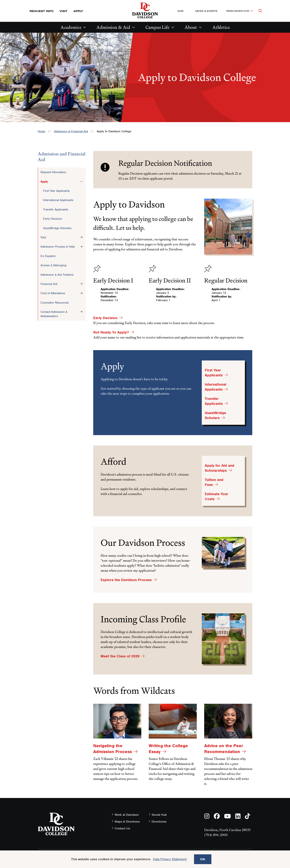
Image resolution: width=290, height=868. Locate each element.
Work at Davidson (127, 815)
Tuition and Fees (214, 482)
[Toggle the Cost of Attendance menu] (82, 293)
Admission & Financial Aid (71, 131)
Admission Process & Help (58, 247)
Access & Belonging (53, 265)
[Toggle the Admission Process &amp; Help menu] (82, 246)
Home (41, 131)
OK (203, 859)
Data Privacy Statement (170, 859)
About (191, 27)
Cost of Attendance (53, 293)
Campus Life (157, 27)
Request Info (42, 11)
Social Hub (159, 815)
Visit (64, 11)
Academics (71, 27)
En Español (48, 256)
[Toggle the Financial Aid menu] (82, 284)
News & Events (206, 11)
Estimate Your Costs (216, 496)
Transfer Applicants (56, 210)
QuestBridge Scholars (57, 228)
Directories (159, 822)
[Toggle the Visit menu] (82, 237)
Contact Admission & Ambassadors (54, 314)
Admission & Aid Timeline (57, 275)
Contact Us (122, 828)
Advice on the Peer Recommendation (224, 749)
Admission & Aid (113, 27)
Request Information (53, 172)
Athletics (221, 27)
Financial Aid (49, 284)
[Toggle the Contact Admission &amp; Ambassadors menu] (82, 312)
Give (180, 11)
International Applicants (58, 200)
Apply (78, 11)
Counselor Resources (55, 303)
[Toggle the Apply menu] (82, 181)
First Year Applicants (56, 191)
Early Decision (53, 219)
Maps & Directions (127, 822)
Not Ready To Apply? (111, 332)
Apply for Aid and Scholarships (220, 468)
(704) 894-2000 (216, 835)
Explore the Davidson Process (126, 580)
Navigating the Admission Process (113, 749)
